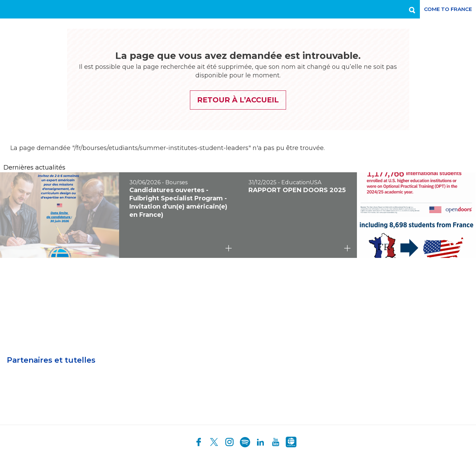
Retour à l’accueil (238, 100)
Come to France (448, 9)
